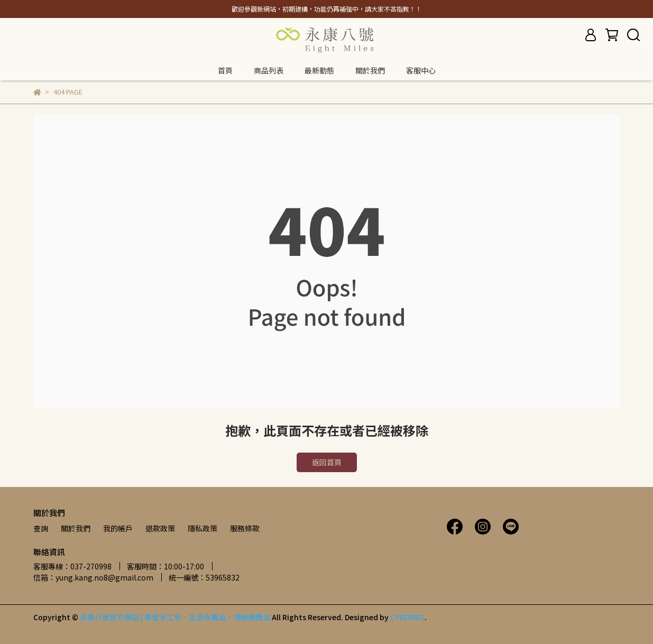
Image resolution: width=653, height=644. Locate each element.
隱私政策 (203, 528)
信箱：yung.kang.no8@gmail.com (93, 577)
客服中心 (421, 70)
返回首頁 (327, 462)
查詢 (41, 528)
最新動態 (319, 70)
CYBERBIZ (407, 617)
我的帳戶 (118, 528)
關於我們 (370, 70)
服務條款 (245, 528)
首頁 (225, 70)
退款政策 (160, 528)
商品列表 (269, 70)
